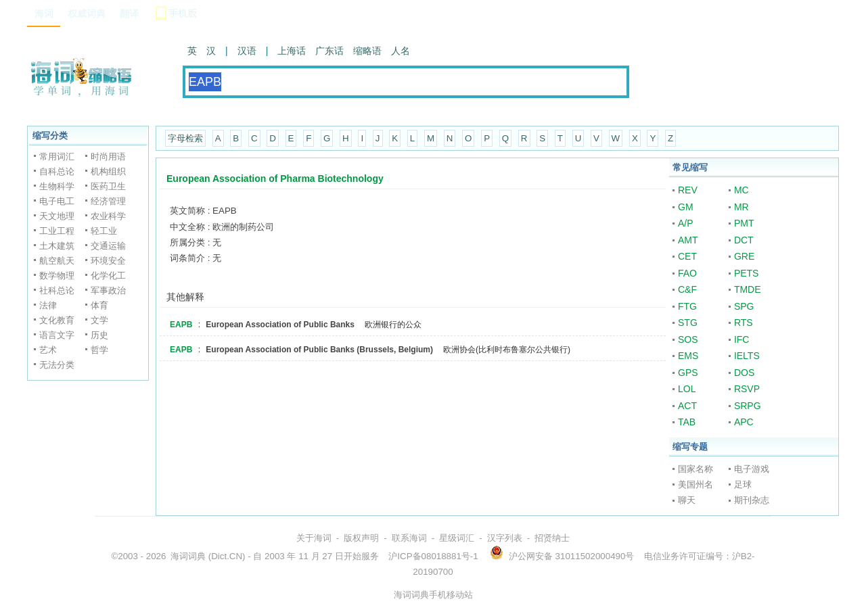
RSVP (747, 389)
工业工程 (57, 231)
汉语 (247, 51)
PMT (744, 223)
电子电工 (57, 201)
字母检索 (185, 138)
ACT (687, 406)
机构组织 (108, 171)
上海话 (292, 51)
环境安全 (108, 261)
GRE (744, 256)
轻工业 (104, 231)
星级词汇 (457, 538)
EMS (688, 356)
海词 (44, 14)
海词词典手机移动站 (433, 595)
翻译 (129, 14)
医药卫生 (108, 186)
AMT (688, 240)
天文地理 (57, 216)
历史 (99, 335)
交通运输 (108, 246)
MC (742, 190)
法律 (48, 305)
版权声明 (361, 538)
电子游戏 (752, 469)
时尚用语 (108, 157)
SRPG (748, 406)
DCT (744, 240)
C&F (687, 289)
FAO (687, 273)
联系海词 (409, 538)
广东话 (329, 51)
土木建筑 (57, 246)
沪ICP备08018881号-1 (433, 556)
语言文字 (57, 335)
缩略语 (367, 51)
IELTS (747, 356)
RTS (744, 323)
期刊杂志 (752, 500)
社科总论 (57, 290)
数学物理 (57, 276)
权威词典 (87, 14)
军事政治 (108, 290)
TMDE (748, 289)
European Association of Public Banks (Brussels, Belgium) (319, 350)
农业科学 (108, 216)
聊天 (687, 500)
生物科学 (57, 186)
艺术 (48, 350)
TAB (687, 422)
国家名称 (696, 469)
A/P (686, 223)
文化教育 (57, 320)
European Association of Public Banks (280, 325)
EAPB (181, 325)
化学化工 (108, 276)
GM (686, 207)
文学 (99, 320)
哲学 (99, 350)
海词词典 (188, 556)
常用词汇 (57, 157)
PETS (747, 273)
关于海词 (314, 538)
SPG (744, 306)
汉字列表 (505, 538)
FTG (687, 306)
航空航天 (57, 261)
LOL (687, 389)
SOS (688, 339)
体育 (99, 305)
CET (687, 256)
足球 (743, 484)
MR (742, 207)
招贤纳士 (552, 538)
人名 (401, 51)
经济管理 (108, 201)
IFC (742, 339)
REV (688, 190)
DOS (744, 373)
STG (688, 323)
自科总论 (57, 171)
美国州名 (696, 484)
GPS (688, 373)
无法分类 (57, 365)
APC (744, 422)
